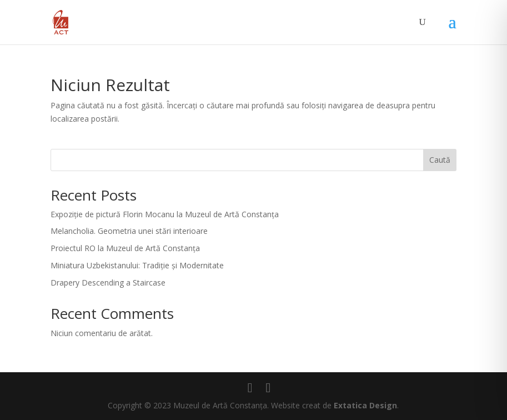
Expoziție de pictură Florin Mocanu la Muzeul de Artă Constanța (165, 214)
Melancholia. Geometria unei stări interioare (129, 231)
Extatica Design (365, 405)
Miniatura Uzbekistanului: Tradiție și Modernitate (137, 265)
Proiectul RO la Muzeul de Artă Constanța (125, 248)
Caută (440, 160)
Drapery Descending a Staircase (108, 282)
